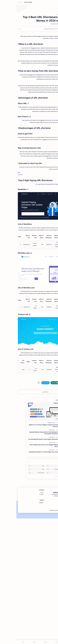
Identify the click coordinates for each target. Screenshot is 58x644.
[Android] (38, 508)
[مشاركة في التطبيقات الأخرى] (22, 425)
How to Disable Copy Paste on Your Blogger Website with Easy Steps (29, 487)
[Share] (18, 642)
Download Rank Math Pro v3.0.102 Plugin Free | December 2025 (28, 495)
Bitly (3, 193)
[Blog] (35, 484)
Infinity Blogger (12, 2)
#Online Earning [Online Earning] (52, 420)
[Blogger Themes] (35, 465)
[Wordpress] (36, 472)
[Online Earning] (20, 515)
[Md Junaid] (50, 29)
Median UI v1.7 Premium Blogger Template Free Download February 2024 (29, 467)
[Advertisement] (29, 154)
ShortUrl (4, 196)
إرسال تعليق (29, 434)
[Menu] (29, 642)
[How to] (38, 515)
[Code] (38, 484)
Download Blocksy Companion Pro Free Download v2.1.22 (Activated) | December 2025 (29, 475)
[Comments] (7, 642)
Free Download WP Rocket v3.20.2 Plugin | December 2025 (28, 481)
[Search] (5, 2)
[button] (2, 2)
